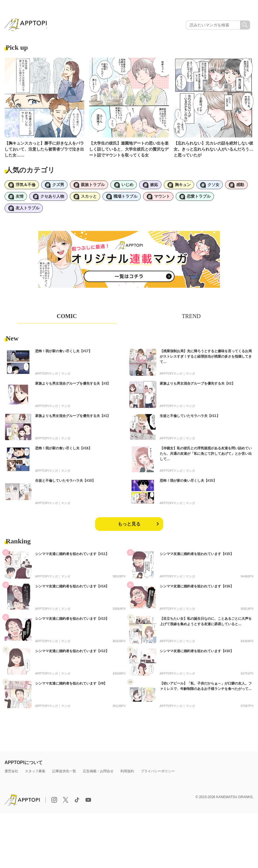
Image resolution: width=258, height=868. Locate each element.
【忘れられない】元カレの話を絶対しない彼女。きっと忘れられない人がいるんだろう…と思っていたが (213, 151)
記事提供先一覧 (64, 775)
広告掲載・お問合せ (98, 775)
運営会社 (11, 775)
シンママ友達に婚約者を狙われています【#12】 (72, 655)
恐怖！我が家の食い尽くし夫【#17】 (64, 355)
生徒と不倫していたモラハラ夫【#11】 (190, 420)
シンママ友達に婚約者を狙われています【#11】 (72, 558)
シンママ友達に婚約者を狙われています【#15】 (197, 558)
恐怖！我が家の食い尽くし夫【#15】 (188, 484)
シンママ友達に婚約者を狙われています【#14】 (72, 590)
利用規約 (127, 775)
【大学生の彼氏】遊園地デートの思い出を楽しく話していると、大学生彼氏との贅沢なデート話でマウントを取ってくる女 (129, 151)
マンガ (66, 377)
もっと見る (129, 528)
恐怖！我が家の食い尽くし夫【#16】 (64, 452)
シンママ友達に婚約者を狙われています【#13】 (72, 622)
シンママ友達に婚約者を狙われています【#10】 (197, 655)
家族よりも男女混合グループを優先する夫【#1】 (73, 420)
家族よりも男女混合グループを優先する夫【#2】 (197, 387)
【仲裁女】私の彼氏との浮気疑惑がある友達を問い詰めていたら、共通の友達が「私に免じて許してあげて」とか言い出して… (206, 457)
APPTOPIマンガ (47, 377)
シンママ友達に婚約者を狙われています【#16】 (197, 590)
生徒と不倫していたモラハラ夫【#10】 (65, 484)
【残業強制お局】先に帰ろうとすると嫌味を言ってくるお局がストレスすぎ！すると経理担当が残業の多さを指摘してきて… (206, 360)
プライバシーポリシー (158, 775)
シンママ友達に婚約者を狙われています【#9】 (71, 687)
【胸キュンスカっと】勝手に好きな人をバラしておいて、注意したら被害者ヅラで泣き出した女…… (44, 151)
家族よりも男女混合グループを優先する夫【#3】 (73, 387)
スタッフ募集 (35, 775)
